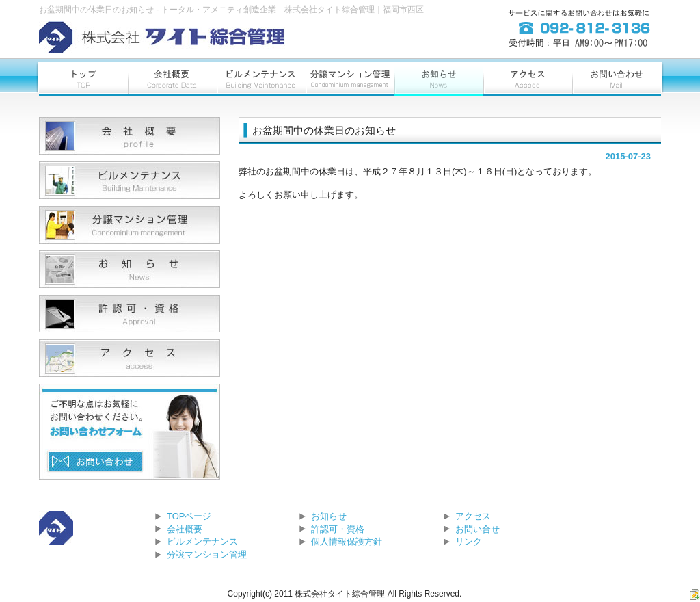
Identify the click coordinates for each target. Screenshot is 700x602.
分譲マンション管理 (207, 554)
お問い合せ (477, 529)
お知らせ (329, 516)
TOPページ (189, 516)
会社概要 (185, 529)
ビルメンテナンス (202, 541)
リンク (469, 541)
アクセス (473, 516)
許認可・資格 (338, 529)
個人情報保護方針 (347, 541)
